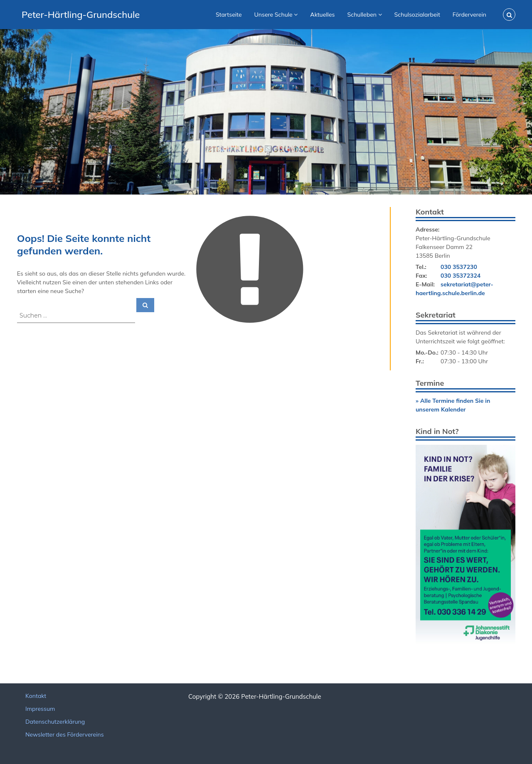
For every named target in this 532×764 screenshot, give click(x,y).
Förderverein (469, 15)
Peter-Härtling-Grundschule (81, 15)
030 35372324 (461, 276)
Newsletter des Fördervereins (65, 734)
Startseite (229, 15)
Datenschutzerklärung (55, 722)
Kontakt (36, 696)
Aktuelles (322, 15)
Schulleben (362, 15)
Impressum (40, 709)
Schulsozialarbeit (417, 15)
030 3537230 (459, 267)
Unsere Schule (273, 15)
